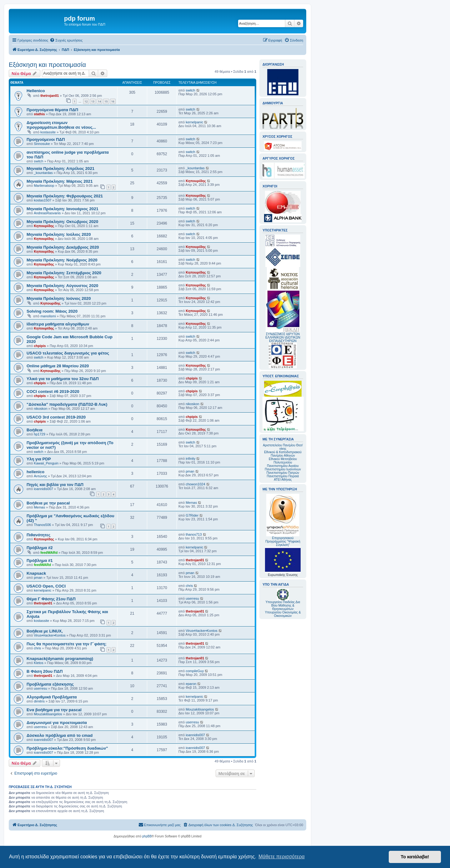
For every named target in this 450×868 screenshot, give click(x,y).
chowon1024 (195, 484)
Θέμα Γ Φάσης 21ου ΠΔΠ (51, 599)
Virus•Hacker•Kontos (50, 635)
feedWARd (49, 553)
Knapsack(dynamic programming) (60, 659)
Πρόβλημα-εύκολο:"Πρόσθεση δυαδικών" (67, 748)
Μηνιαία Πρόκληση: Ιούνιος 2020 (59, 298)
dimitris (39, 701)
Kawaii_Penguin (46, 463)
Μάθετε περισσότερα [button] (282, 857)
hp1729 (40, 434)
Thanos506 (42, 525)
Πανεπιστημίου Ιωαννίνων (283, 469)
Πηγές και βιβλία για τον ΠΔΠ (55, 485)
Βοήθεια (35, 430)
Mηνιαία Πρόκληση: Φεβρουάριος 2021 (65, 196)
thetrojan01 (50, 96)
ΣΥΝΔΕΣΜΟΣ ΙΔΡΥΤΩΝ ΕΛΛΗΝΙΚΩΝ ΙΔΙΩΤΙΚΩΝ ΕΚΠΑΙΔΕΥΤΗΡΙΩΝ (283, 337)
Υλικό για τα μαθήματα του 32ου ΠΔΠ (63, 379)
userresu (192, 598)
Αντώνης (40, 476)
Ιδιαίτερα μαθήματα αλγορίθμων (58, 324)
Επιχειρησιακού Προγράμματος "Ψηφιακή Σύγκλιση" (283, 520)
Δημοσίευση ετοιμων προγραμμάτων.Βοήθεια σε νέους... (61, 125)
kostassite (48, 132)
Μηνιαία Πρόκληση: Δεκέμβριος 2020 (63, 247)
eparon (191, 684)
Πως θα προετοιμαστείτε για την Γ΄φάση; (67, 644)
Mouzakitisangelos (48, 714)
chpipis (40, 346)
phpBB (147, 836)
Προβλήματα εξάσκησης (50, 684)
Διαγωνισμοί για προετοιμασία (57, 723)
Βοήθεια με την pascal (48, 503)
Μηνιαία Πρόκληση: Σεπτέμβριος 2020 (64, 273)
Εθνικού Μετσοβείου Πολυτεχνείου (283, 461)
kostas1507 (42, 200)
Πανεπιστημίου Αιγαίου (283, 466)
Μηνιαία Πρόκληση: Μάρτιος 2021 (60, 181)
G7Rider (192, 515)
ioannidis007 (43, 489)
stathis (39, 114)
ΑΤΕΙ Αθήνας (283, 480)
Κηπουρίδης (196, 181)
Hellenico (36, 91)
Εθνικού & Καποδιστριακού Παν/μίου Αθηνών (283, 454)
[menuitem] (66, 40)
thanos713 (194, 534)
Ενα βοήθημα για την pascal (54, 710)
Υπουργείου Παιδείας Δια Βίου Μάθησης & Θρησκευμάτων (283, 605)
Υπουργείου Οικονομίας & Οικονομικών (283, 614)
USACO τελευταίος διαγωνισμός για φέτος (68, 353)
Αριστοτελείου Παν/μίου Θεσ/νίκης (283, 447)
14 (99, 101)
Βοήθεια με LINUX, (45, 631)
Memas (39, 507)
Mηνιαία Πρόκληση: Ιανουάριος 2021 (62, 209)
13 (93, 101)
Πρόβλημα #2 (40, 548)
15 (106, 101)
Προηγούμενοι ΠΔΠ (46, 139)
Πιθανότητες (38, 535)
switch (190, 90)
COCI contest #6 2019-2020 (53, 392)
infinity (190, 459)
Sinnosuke (42, 144)
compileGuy (195, 671)
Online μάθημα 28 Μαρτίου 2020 (58, 366)
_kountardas (43, 173)
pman (190, 471)
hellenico (35, 472)
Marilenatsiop (44, 186)
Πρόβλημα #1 (40, 560)
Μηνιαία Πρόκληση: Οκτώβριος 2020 (62, 222)
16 (113, 101)
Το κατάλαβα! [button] (415, 857)
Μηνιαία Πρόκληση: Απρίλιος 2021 (60, 169)
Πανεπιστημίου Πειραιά (283, 476)
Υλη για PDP (39, 459)
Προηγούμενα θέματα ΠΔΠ (52, 110)
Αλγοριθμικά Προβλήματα (52, 697)
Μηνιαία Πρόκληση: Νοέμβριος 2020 (62, 260)
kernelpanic (194, 122)
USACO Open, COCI (46, 586)
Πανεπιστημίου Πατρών (283, 473)
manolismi (48, 316)
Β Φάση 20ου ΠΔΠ (45, 671)
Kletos (39, 663)
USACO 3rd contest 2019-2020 (56, 417)
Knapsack (36, 573)
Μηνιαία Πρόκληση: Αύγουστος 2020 (62, 286)
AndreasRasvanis (47, 213)
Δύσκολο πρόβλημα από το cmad (60, 735)
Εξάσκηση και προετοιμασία (47, 65)
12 (86, 101)
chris (189, 586)
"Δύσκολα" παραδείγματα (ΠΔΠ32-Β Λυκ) (67, 404)
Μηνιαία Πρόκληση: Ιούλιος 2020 (59, 234)
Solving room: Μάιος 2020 (52, 311)
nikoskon (40, 409)
